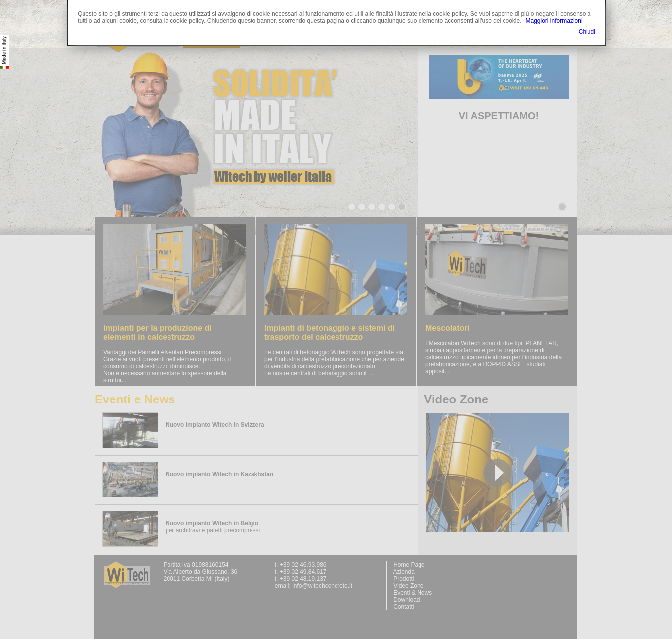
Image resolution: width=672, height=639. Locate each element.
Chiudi (587, 32)
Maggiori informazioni (554, 21)
